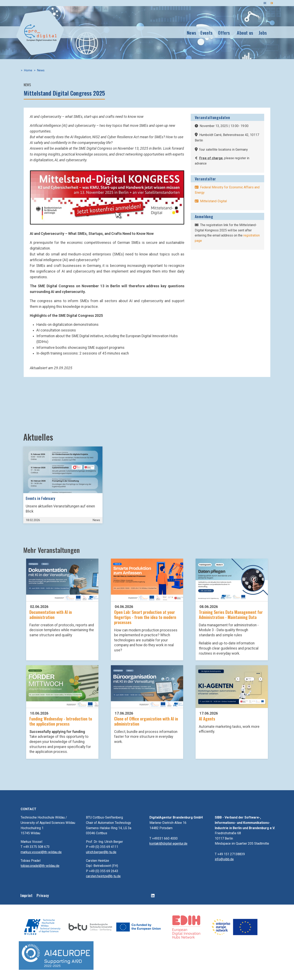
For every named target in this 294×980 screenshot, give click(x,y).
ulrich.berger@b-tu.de (101, 852)
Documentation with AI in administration (51, 614)
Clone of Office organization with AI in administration (146, 721)
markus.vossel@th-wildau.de (41, 852)
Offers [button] (224, 32)
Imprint (26, 895)
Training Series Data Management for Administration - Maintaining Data (231, 614)
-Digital (211, 204)
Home (28, 70)
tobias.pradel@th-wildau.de (40, 866)
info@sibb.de (224, 859)
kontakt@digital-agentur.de (168, 844)
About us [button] (245, 32)
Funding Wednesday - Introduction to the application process (61, 721)
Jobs (263, 32)
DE (265, 3)
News (192, 32)
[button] (107, 197)
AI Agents (207, 719)
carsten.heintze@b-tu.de (103, 876)
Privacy (43, 895)
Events (207, 32)
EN (272, 3)
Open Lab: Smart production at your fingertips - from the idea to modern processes (145, 617)
